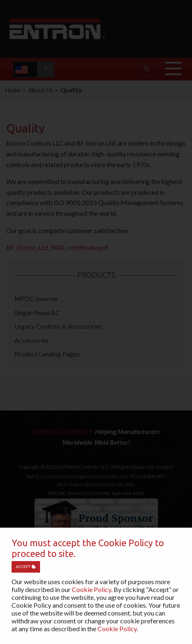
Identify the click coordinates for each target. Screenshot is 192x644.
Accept (26, 567)
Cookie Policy (91, 589)
